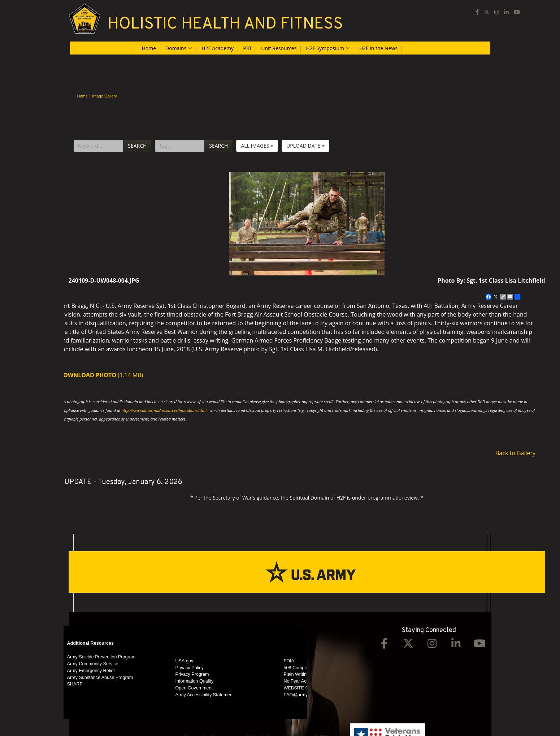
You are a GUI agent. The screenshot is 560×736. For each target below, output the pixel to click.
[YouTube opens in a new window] (517, 12)
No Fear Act (296, 681)
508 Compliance (300, 668)
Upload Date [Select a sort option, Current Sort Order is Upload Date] (305, 146)
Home (149, 48)
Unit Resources (279, 48)
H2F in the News (378, 48)
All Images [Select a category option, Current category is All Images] (257, 146)
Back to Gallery (515, 453)
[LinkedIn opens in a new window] (506, 12)
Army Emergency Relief (91, 671)
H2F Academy (218, 48)
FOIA (289, 661)
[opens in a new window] (487, 12)
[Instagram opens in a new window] (497, 12)
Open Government (194, 688)
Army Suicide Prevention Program (101, 657)
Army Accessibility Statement (205, 695)
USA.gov (185, 661)
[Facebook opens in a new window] (477, 12)
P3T (247, 48)
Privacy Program (192, 674)
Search (137, 146)
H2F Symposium (328, 48)
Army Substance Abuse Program (100, 678)
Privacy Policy (190, 668)
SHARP (75, 684)
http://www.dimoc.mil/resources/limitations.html (164, 410)
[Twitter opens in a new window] (408, 645)
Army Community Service (93, 664)
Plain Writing (296, 674)
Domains (179, 48)
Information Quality (195, 681)
